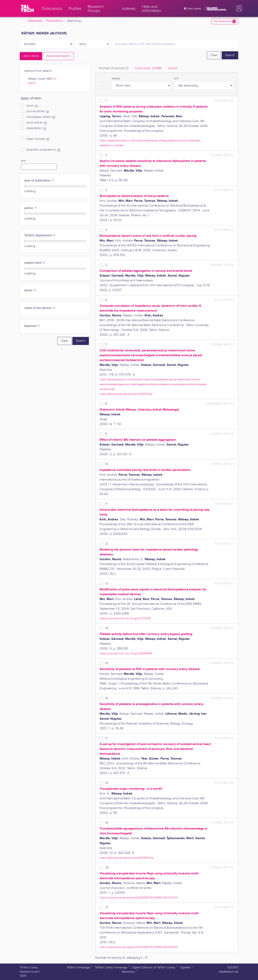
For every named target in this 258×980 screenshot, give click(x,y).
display (116, 78)
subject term (35, 263)
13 (107, 584)
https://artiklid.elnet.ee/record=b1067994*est (126, 858)
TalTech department (40, 235)
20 (107, 868)
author (32, 83)
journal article (38, 111)
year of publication (39, 181)
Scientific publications (44, 150)
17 (107, 738)
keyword (32, 326)
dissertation (37, 128)
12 (107, 544)
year (23, 161)
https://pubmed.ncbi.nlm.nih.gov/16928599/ (126, 653)
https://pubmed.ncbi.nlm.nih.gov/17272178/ (125, 618)
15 (107, 663)
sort (176, 78)
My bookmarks (225, 21)
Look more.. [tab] (148, 68)
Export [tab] (173, 68)
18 (107, 783)
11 (106, 504)
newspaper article (41, 117)
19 (107, 823)
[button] (238, 8)
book (32, 106)
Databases (35, 21)
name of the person (40, 308)
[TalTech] (27, 8)
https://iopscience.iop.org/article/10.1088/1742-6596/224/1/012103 (139, 898)
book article (37, 123)
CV (55, 79)
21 (107, 907)
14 (107, 628)
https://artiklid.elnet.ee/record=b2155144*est (126, 394)
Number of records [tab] (114, 68)
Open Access (38, 139)
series (30, 290)
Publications (55, 21)
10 (107, 464)
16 (107, 698)
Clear (214, 55)
